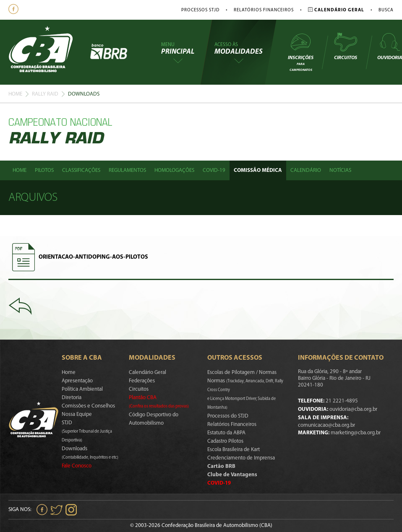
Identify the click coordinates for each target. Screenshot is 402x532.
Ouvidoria (390, 46)
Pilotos (44, 170)
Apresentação (77, 381)
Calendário (306, 170)
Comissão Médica (258, 170)
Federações (142, 381)
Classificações (81, 170)
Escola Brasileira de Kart (234, 450)
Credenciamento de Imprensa (241, 458)
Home (15, 94)
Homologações (174, 170)
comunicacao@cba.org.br (326, 425)
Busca (386, 10)
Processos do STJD (228, 416)
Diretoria (72, 398)
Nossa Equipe (77, 414)
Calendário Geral (147, 372)
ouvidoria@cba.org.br (353, 409)
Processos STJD (200, 10)
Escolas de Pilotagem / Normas (242, 372)
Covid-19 (214, 170)
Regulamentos (127, 170)
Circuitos (345, 46)
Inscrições (301, 52)
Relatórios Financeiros (264, 10)
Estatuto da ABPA (226, 433)
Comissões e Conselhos (88, 406)
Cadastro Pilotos (225, 441)
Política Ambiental (82, 389)
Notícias (340, 170)
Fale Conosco (77, 466)
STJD (87, 431)
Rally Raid (45, 94)
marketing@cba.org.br (356, 433)
